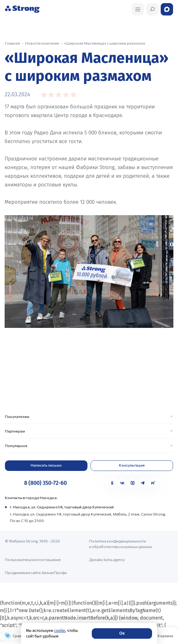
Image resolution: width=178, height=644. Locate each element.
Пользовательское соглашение (33, 559)
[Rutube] (153, 483)
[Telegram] (143, 483)
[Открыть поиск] (138, 9)
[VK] (122, 483)
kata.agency (114, 559)
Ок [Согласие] (122, 633)
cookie (60, 631)
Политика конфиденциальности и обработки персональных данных (121, 544)
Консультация (132, 465)
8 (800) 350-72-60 (45, 483)
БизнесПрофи (54, 572)
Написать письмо (46, 465)
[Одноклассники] (112, 483)
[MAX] (133, 483)
